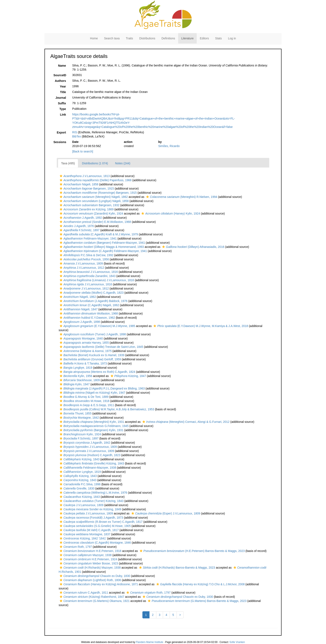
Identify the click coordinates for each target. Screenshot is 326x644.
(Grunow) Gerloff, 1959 (90, 359)
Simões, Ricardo (169, 146)
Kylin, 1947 (74, 384)
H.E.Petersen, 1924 (88, 559)
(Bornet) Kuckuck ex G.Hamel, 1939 (91, 355)
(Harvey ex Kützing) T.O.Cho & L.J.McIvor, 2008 (200, 584)
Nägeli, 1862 (77, 297)
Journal (61, 98)
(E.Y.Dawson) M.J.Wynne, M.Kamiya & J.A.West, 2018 (200, 326)
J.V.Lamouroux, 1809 (81, 263)
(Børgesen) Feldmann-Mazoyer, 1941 (102, 243)
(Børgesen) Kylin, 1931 (91, 430)
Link (63, 115)
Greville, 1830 (77, 488)
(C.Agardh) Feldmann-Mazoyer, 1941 (103, 251)
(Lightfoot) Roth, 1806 (90, 580)
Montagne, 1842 (79, 418)
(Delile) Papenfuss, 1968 (95, 180)
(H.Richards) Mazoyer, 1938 (90, 568)
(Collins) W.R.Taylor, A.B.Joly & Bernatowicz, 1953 (106, 409)
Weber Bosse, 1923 (88, 563)
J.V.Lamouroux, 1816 (88, 272)
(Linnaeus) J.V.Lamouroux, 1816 (96, 280)
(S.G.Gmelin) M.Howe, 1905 (95, 526)
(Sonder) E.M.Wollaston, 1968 (95, 222)
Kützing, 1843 (79, 459)
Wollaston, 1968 (88, 313)
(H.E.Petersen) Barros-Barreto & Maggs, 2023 (192, 551)
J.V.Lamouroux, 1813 (84, 176)
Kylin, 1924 (80, 434)
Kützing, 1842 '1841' (82, 538)
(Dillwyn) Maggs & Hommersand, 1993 (101, 247)
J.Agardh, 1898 (79, 322)
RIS (75, 132)
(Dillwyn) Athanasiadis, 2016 (193, 247)
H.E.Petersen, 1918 (90, 551)
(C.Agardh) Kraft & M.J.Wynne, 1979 (98, 234)
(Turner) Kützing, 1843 (91, 501)
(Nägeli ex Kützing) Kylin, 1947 (92, 393)
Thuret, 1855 (75, 413)
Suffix (62, 103)
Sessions (60, 142)
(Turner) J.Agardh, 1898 (92, 334)
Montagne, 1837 (85, 534)
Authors (61, 81)
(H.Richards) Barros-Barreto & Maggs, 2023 (177, 568)
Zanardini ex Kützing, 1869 (86, 209)
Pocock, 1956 (84, 259)
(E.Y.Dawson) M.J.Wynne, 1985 (97, 326)
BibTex (77, 136)
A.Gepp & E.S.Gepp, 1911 (86, 405)
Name (62, 66)
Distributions (147, 38)
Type (63, 109)
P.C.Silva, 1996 (80, 484)
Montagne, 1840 (81, 338)
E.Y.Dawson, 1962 (87, 318)
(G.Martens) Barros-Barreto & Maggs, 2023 (197, 601)
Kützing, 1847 (128, 376)
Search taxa (112, 38)
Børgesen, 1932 (89, 205)
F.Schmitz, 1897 (79, 230)
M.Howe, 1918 (84, 401)
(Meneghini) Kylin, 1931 (91, 422)
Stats (219, 38)
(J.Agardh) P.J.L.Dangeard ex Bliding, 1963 (102, 388)
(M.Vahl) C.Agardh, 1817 (89, 530)
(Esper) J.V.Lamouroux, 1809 (165, 513)
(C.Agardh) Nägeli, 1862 (89, 305)
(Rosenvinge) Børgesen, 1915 (98, 193)
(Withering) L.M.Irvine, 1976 (93, 493)
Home (94, 38)
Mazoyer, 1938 (85, 555)
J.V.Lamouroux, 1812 (81, 268)
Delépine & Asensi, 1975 (85, 351)
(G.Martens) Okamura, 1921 (94, 601)
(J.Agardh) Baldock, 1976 (93, 301)
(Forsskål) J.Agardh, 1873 (91, 518)
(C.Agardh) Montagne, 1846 (95, 543)
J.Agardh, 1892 (80, 218)
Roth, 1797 (75, 547)
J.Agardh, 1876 (76, 226)
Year (63, 86)
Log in (232, 38)
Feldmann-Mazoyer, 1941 (88, 238)
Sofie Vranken (237, 642)
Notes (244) (123, 163)
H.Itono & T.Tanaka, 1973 (83, 363)
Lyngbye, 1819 (75, 368)
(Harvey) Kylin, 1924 (170, 213)
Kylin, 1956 (75, 376)
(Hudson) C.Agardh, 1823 (90, 455)
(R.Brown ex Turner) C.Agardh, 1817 (101, 522)
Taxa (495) (68, 163)
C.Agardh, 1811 (83, 593)
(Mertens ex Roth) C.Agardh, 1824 (97, 372)
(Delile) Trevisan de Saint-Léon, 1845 (101, 347)
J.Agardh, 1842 (84, 443)
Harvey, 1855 (84, 343)
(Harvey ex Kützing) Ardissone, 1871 (98, 584)
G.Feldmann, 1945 (94, 426)
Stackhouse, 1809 (79, 380)
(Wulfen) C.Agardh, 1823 (91, 293)
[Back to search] (83, 151)
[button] (61, 176)
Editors (204, 38)
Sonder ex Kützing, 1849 (90, 509)
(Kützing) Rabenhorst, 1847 (91, 597)
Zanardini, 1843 (87, 276)
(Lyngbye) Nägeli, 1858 (94, 201)
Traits (129, 38)
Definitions (168, 38)
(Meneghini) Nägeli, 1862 (93, 197)
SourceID (60, 75)
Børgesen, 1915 (86, 188)
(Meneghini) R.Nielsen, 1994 (181, 197)
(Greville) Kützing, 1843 (91, 463)
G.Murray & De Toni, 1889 (84, 397)
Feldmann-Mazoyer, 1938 (87, 468)
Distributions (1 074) (95, 163)
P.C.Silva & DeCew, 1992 (86, 255)
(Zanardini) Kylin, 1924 (91, 213)
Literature (187, 38)
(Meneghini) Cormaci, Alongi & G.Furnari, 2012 (185, 422)
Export (61, 132)
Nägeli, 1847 (78, 309)
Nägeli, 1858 (78, 184)
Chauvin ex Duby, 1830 (94, 576)
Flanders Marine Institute (150, 642)
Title (63, 92)
